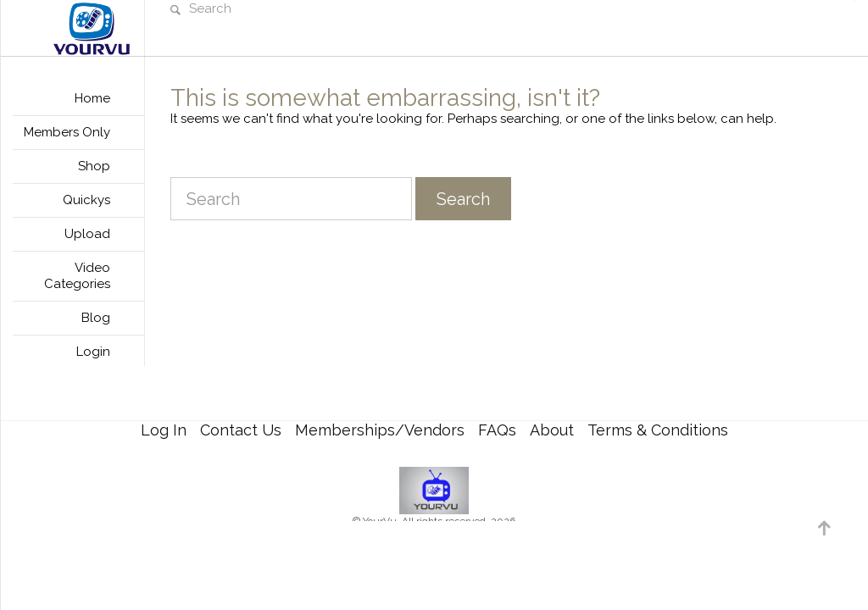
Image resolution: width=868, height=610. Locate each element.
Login (93, 352)
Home (92, 98)
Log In (164, 430)
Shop (94, 166)
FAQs (497, 430)
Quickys (86, 200)
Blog (96, 318)
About (552, 430)
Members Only (67, 132)
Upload (87, 234)
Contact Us (241, 430)
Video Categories (77, 276)
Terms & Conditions (658, 430)
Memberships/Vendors (380, 430)
